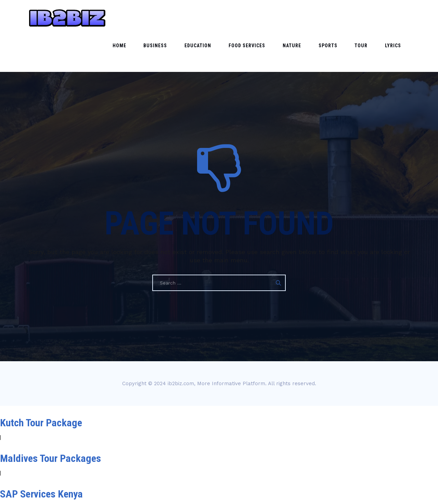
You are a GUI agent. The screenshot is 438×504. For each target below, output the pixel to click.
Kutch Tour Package (41, 387)
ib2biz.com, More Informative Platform (216, 348)
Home (175, 18)
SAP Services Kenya (41, 458)
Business (204, 18)
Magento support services (54, 494)
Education (239, 18)
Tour (372, 18)
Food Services (280, 18)
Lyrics (397, 18)
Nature (318, 18)
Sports (346, 18)
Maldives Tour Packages (50, 422)
